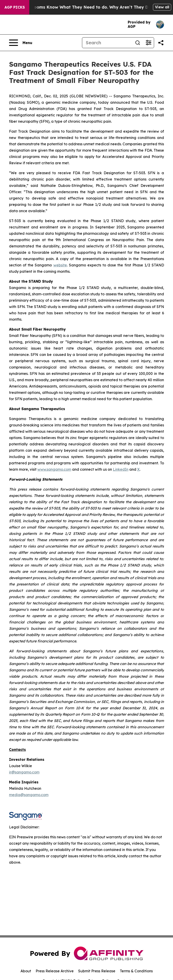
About (26, 971)
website (60, 265)
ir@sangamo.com (24, 772)
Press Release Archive (55, 971)
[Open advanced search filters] (148, 43)
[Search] (107, 43)
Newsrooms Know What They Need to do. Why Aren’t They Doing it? (100, 7)
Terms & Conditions (136, 971)
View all (162, 7)
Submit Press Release (97, 971)
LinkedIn (121, 469)
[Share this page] (161, 43)
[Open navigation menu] (21, 43)
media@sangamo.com (29, 795)
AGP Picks (15, 7)
